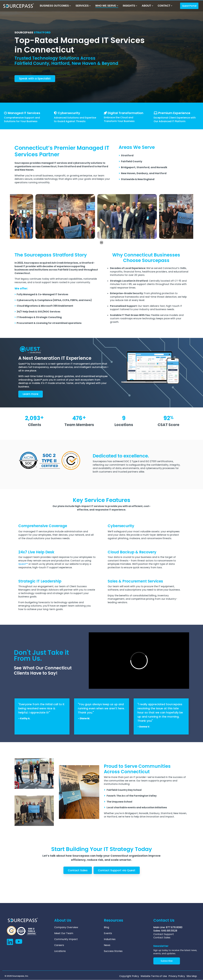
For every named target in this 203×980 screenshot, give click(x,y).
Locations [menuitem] (60, 951)
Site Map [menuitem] (192, 976)
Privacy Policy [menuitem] (177, 976)
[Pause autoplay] (101, 243)
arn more (31, 394)
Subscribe (167, 961)
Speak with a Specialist (35, 78)
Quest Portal (189, 6)
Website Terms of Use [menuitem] (154, 976)
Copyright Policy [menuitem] (129, 976)
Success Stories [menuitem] (113, 951)
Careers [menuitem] (59, 945)
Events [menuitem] (108, 933)
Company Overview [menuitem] (66, 927)
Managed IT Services (24, 113)
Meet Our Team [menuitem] (64, 933)
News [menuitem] (107, 945)
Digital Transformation (125, 113)
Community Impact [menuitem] (66, 939)
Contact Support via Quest (117, 870)
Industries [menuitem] (110, 939)
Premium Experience (174, 113)
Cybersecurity (69, 113)
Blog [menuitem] (106, 927)
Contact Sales (78, 870)
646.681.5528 (169, 931)
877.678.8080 (174, 927)
